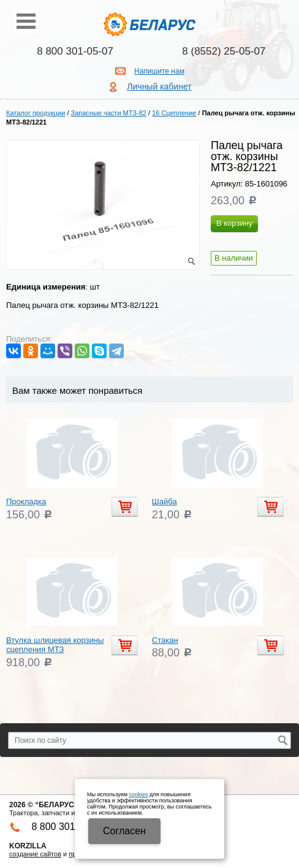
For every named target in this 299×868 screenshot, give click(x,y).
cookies (139, 794)
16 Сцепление (174, 113)
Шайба (165, 501)
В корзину (234, 223)
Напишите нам (159, 71)
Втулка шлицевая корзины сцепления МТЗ (55, 645)
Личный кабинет (159, 86)
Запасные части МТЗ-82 (109, 113)
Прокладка (26, 501)
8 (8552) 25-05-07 (224, 51)
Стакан (165, 640)
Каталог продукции (36, 113)
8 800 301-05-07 (75, 51)
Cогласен (124, 831)
